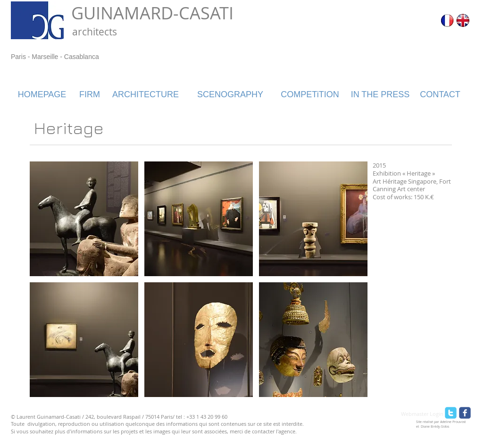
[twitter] (451, 413)
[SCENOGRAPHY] (230, 95)
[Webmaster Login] (422, 414)
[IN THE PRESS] (380, 95)
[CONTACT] (440, 95)
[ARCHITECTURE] (146, 95)
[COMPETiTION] (310, 95)
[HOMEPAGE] (42, 95)
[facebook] (465, 413)
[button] (84, 219)
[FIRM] (90, 95)
